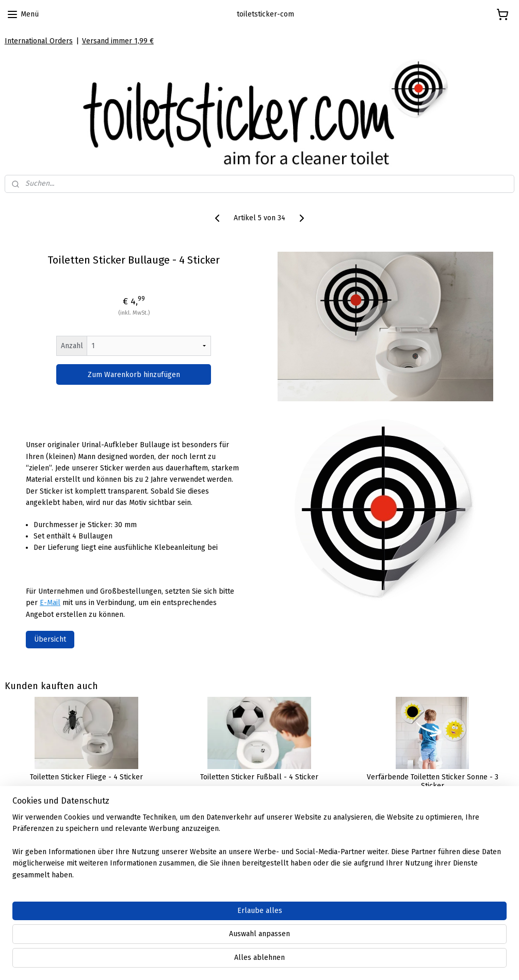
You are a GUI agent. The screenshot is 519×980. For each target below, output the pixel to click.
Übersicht (50, 639)
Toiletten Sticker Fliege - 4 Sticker (86, 777)
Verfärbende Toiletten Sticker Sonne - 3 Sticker (433, 782)
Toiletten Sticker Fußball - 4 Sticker (259, 777)
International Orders (39, 41)
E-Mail (50, 603)
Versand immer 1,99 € (118, 41)
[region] (191, 939)
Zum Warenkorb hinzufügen (134, 374)
